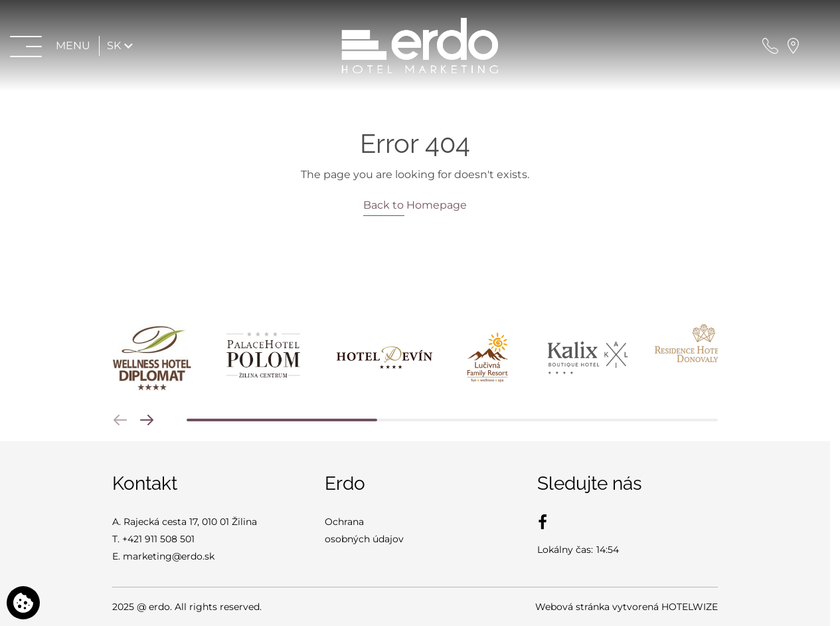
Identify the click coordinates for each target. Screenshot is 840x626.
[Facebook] (543, 522)
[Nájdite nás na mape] (793, 46)
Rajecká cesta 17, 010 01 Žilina (190, 522)
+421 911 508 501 (158, 539)
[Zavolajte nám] (770, 46)
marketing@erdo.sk (169, 556)
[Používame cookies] (23, 603)
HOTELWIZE (690, 607)
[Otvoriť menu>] (52, 46)
